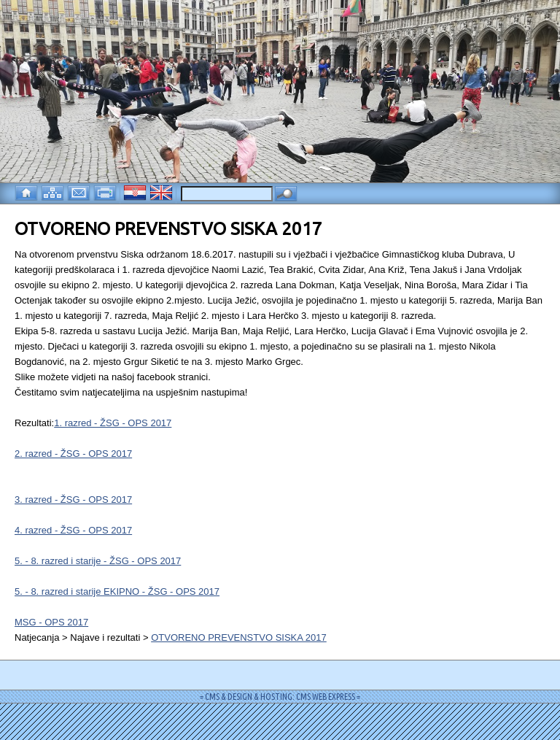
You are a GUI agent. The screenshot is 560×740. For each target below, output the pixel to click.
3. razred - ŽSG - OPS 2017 (73, 500)
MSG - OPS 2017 (51, 622)
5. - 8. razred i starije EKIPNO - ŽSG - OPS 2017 (117, 591)
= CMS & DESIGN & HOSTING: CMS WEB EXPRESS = (280, 697)
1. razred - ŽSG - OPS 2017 (113, 423)
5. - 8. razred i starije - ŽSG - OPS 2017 (98, 561)
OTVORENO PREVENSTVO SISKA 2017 (239, 637)
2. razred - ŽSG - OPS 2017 (73, 454)
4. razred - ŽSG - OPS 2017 (73, 530)
